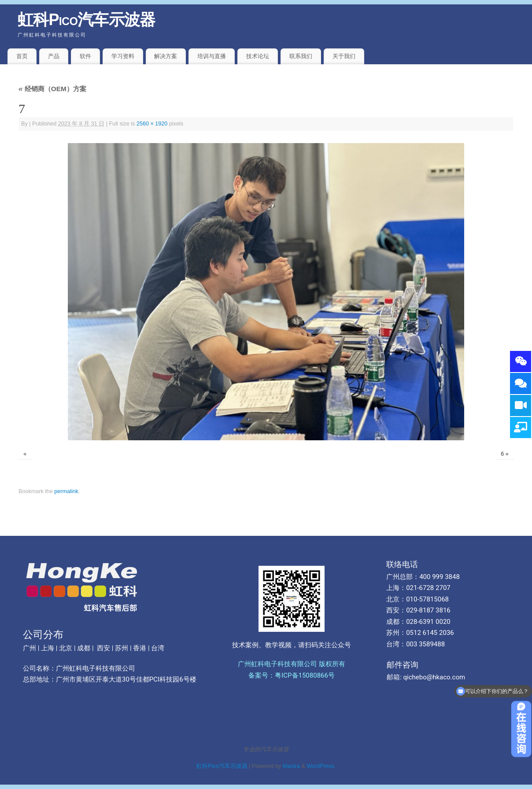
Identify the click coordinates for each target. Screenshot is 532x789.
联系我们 (301, 56)
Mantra (291, 766)
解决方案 (166, 56)
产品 (54, 56)
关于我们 (344, 56)
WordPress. (321, 766)
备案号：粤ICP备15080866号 (292, 675)
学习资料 (123, 56)
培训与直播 (212, 56)
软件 (85, 56)
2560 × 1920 (152, 124)
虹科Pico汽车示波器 (87, 20)
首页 (22, 56)
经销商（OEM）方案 (52, 89)
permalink (66, 491)
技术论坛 (258, 56)
